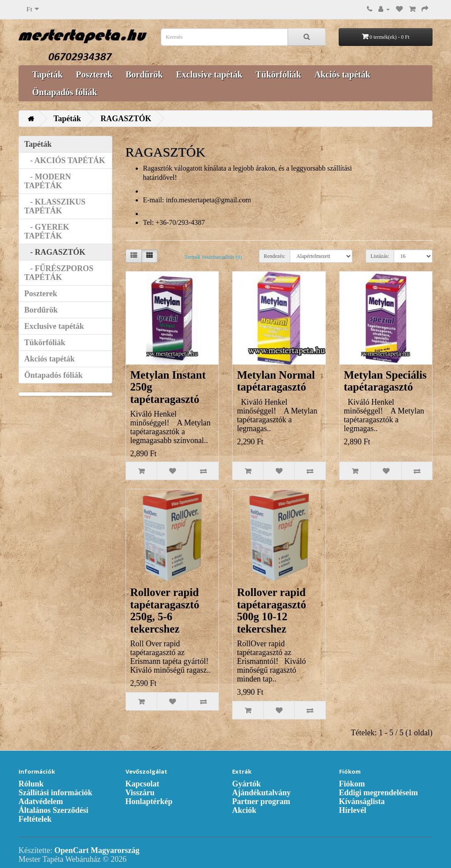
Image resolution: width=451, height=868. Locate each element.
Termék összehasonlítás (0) (213, 257)
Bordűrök (144, 75)
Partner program (261, 801)
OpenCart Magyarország (97, 850)
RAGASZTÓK (126, 119)
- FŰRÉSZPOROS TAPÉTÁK (59, 273)
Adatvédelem (41, 801)
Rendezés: (275, 256)
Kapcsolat (142, 784)
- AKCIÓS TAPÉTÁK (65, 160)
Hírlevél (353, 810)
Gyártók (246, 784)
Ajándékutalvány (261, 793)
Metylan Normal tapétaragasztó (276, 381)
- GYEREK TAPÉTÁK (47, 231)
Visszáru (140, 793)
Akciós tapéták (342, 75)
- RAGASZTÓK (55, 252)
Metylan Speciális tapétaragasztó (385, 381)
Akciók (244, 810)
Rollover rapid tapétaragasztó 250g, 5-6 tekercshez (165, 611)
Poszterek (94, 75)
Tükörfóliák (278, 75)
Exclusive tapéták (209, 75)
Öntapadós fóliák (65, 92)
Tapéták (47, 75)
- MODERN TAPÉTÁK (48, 181)
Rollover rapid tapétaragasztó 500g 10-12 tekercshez (272, 611)
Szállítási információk (55, 793)
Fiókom (352, 784)
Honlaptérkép (149, 801)
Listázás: (380, 256)
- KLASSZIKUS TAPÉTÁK (55, 206)
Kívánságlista (362, 801)
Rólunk (31, 784)
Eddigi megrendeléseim (379, 793)
